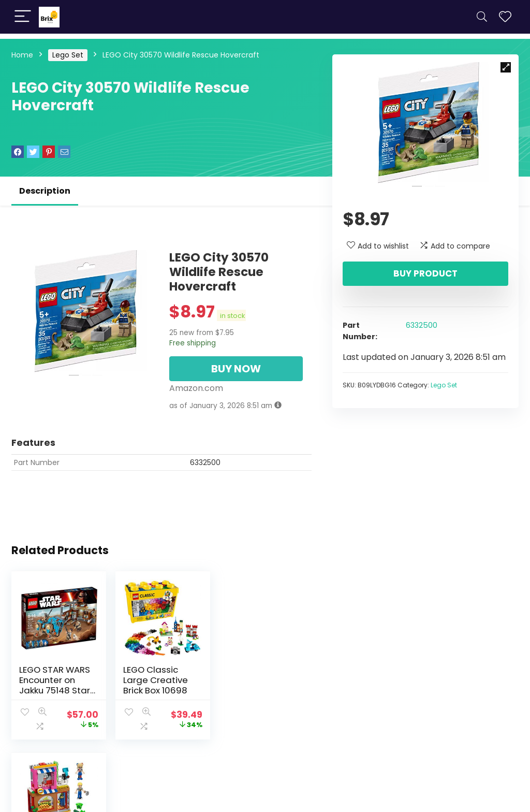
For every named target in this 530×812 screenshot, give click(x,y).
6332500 (422, 325)
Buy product (425, 273)
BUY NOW (236, 369)
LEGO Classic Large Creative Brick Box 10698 (154, 680)
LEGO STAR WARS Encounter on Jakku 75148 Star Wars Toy (55, 685)
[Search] (482, 17)
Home (22, 55)
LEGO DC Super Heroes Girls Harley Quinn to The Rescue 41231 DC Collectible (262, 690)
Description (45, 191)
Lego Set (68, 55)
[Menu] (23, 17)
